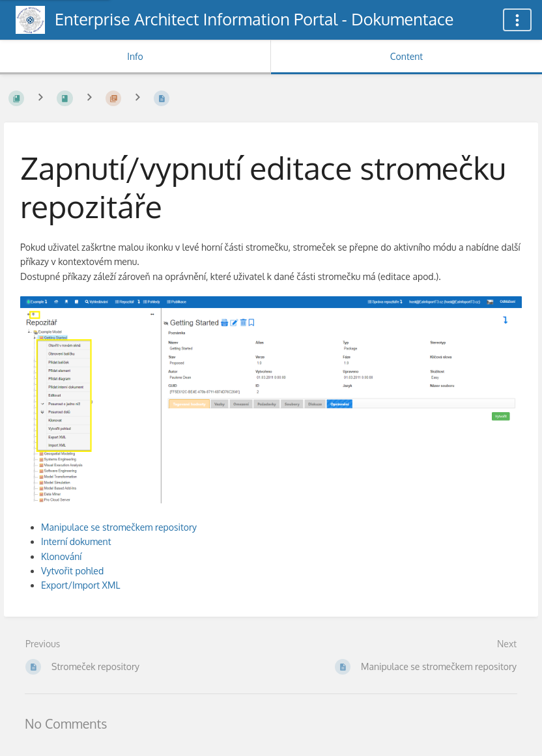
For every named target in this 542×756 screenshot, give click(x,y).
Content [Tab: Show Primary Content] (406, 56)
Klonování (61, 556)
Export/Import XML (80, 585)
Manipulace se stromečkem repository (119, 527)
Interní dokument (76, 541)
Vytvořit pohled (72, 571)
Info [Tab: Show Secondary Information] (135, 56)
